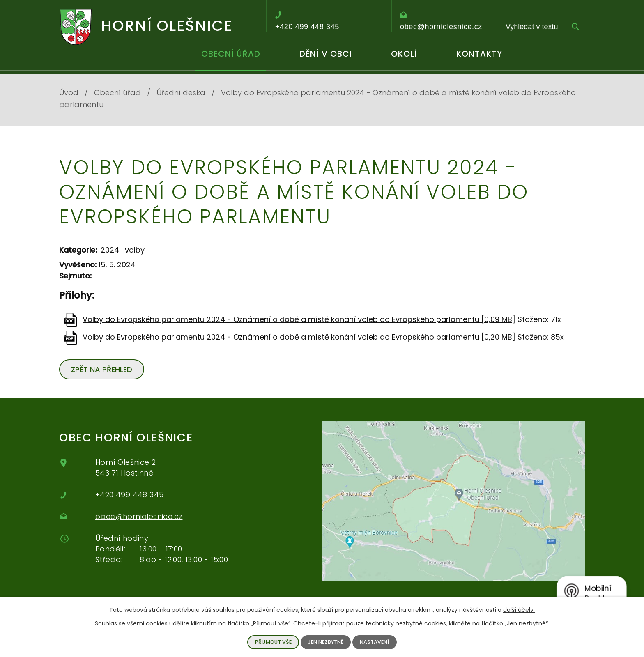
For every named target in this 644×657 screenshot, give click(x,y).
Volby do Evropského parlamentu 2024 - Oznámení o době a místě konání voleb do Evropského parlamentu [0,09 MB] (299, 319)
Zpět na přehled (102, 369)
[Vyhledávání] (543, 27)
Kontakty (479, 54)
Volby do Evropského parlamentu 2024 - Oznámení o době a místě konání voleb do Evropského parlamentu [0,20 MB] (299, 337)
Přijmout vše (273, 642)
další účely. (519, 610)
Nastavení (374, 642)
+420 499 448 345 (129, 495)
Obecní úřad (231, 54)
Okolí (404, 54)
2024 (110, 250)
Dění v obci (326, 54)
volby (135, 250)
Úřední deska (181, 93)
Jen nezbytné (326, 642)
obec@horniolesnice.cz (139, 516)
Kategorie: (78, 250)
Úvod (152, 57)
